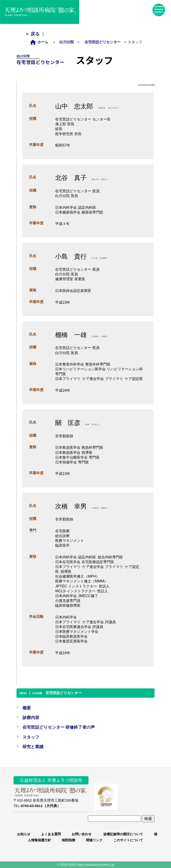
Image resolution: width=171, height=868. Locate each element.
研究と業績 (33, 747)
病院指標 (68, 840)
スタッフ (31, 737)
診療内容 (31, 718)
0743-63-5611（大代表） (41, 806)
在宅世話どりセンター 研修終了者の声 (59, 727)
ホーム (41, 42)
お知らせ (24, 834)
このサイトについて (128, 840)
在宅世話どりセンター (103, 42)
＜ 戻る (33, 34)
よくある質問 (51, 834)
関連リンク (94, 840)
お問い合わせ (82, 834)
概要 (27, 708)
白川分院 (67, 42)
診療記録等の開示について (123, 834)
